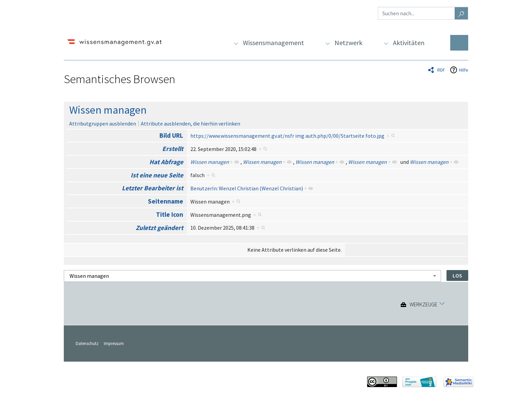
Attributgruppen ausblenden (103, 123)
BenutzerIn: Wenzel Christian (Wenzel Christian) (247, 188)
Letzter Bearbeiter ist (153, 188)
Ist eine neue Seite (157, 175)
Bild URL (171, 135)
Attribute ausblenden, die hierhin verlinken (191, 123)
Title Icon (170, 214)
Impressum (114, 343)
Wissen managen (108, 110)
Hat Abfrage (166, 162)
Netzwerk (348, 43)
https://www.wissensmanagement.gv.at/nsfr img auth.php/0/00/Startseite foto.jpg (287, 136)
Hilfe (464, 70)
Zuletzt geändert (159, 228)
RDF (441, 70)
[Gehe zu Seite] (461, 13)
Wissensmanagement (273, 43)
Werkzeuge (423, 305)
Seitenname (166, 201)
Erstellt (173, 149)
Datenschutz (87, 343)
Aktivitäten (409, 43)
